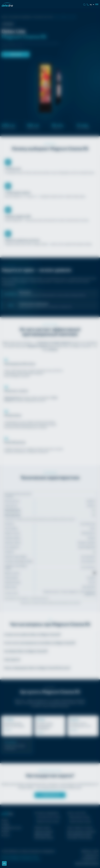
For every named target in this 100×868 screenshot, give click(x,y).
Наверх (4, 863)
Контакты (6, 835)
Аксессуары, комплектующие (80, 838)
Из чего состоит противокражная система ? (40, 643)
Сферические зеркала (44, 831)
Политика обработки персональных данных (20, 856)
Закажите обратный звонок (87, 863)
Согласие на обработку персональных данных (21, 859)
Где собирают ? (26, 651)
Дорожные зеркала (43, 834)
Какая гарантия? (12, 659)
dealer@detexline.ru (90, 859)
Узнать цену (16, 54)
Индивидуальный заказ (11, 828)
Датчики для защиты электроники (82, 831)
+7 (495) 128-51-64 (50, 795)
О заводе (5, 824)
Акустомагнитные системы (43, 17)
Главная (4, 17)
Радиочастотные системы (48, 821)
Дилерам (5, 831)
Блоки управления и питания (79, 834)
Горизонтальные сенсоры (80, 821)
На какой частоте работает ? (32, 634)
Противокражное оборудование (20, 17)
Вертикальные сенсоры (80, 817)
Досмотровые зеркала (44, 838)
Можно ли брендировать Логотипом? (37, 668)
